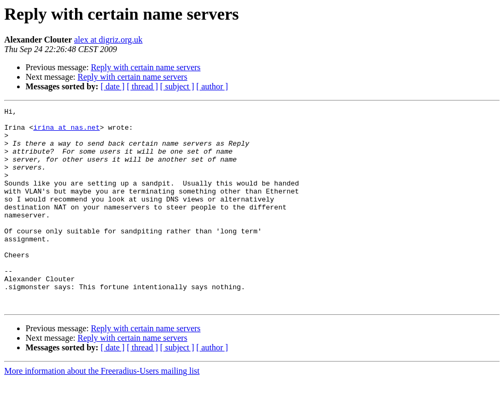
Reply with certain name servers (146, 67)
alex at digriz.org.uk (108, 40)
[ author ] (212, 86)
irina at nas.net (67, 132)
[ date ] (113, 86)
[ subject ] (177, 86)
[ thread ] (142, 86)
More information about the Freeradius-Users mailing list (102, 411)
